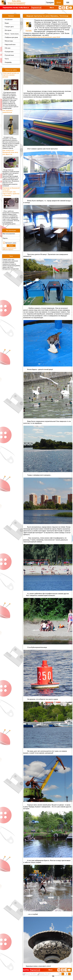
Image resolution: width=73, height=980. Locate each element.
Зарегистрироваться (9, 248)
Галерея (50, 2)
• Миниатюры (9, 41)
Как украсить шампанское (8, 111)
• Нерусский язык (10, 44)
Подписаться (36, 8)
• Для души (8, 30)
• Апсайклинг (8, 20)
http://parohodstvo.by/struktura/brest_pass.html (42, 37)
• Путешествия (9, 52)
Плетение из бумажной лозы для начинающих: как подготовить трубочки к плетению (11, 192)
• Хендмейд (8, 62)
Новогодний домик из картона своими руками (11, 75)
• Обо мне (7, 48)
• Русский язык (9, 55)
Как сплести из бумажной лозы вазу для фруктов (10, 152)
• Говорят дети (9, 27)
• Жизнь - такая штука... (12, 34)
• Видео (7, 23)
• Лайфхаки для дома (11, 37)
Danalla (29, 31)
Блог (59, 2)
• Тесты (6, 59)
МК (68, 2)
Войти (11, 246)
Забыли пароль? (8, 249)
